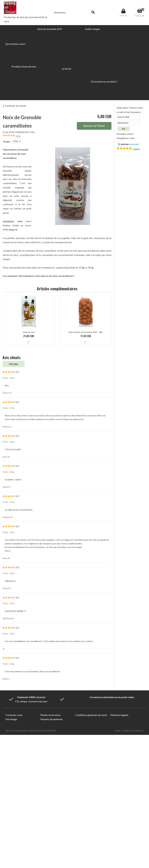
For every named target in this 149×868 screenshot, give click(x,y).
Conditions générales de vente (91, 715)
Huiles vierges (92, 29)
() (136, 149)
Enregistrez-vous (126, 138)
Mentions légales (119, 715)
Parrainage (11, 719)
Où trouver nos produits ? (104, 81)
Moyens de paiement (51, 719)
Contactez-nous (14, 715)
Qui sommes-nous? (15, 44)
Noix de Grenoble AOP (50, 29)
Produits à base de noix (24, 66)
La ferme (66, 69)
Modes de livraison (50, 715)
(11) (18, 136)
